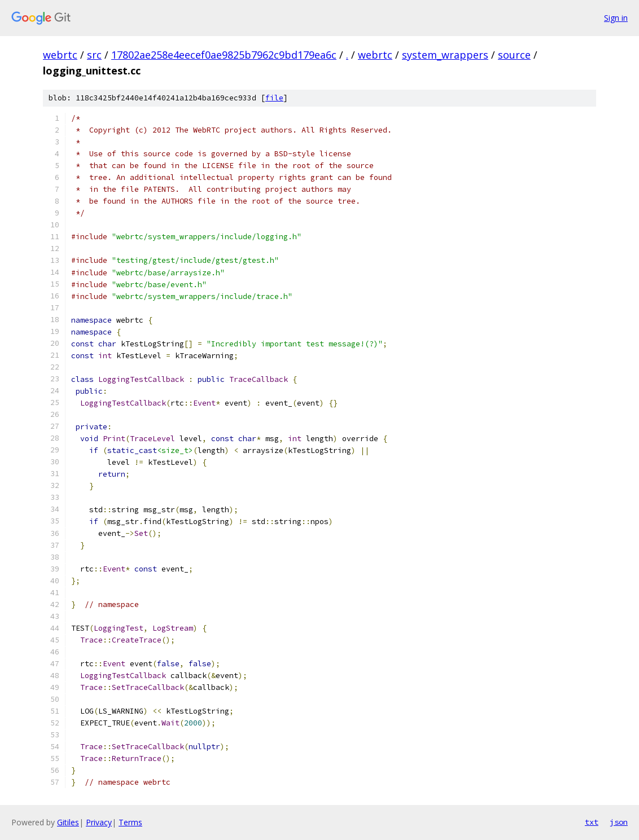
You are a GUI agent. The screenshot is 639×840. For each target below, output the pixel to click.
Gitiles (68, 822)
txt (592, 822)
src (94, 55)
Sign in (616, 18)
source (514, 55)
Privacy (99, 822)
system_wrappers (445, 55)
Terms (130, 822)
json (619, 822)
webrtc (60, 55)
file (274, 98)
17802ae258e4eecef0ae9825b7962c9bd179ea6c (224, 55)
